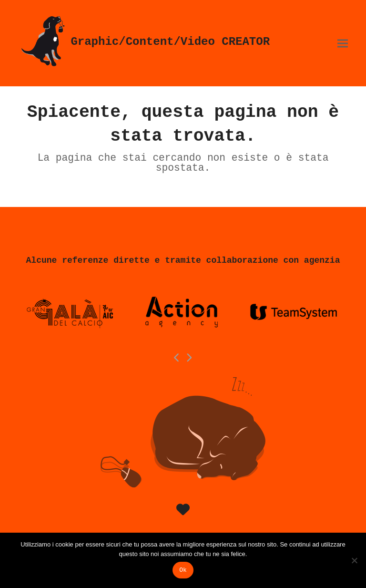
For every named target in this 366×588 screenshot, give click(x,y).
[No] (354, 560)
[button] (343, 43)
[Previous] (177, 358)
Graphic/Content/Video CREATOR (144, 42)
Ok (183, 570)
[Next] (189, 358)
